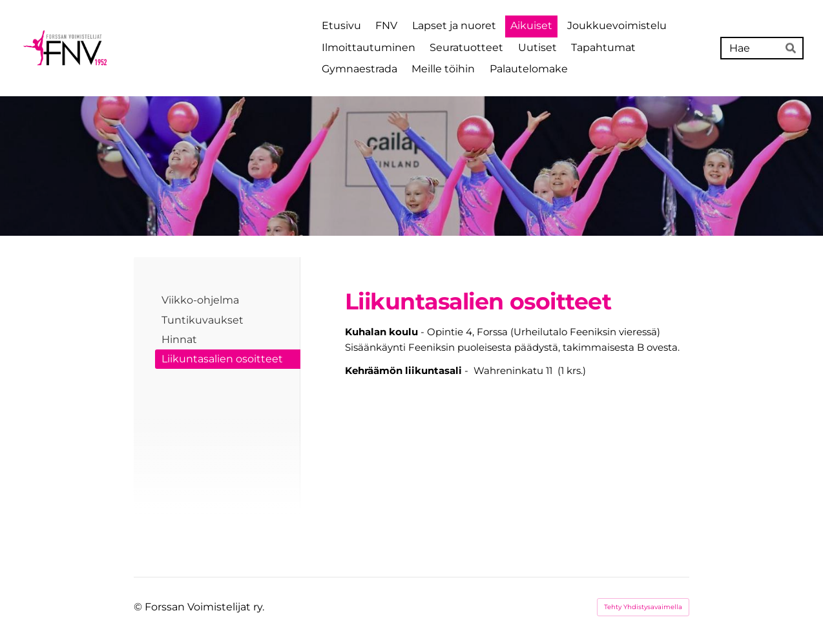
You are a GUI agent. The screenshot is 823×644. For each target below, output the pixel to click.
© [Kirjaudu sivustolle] (139, 607)
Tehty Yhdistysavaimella (643, 607)
